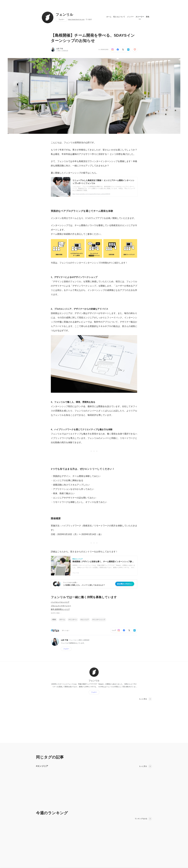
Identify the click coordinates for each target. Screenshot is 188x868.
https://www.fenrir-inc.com (76, 19)
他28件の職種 (56, 613)
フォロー (61, 19)
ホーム (109, 17)
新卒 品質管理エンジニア (60, 609)
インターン (73, 620)
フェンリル (64, 15)
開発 (54, 620)
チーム (63, 620)
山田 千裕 (60, 49)
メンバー (130, 17)
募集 (148, 17)
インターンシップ (99, 620)
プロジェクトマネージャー (61, 606)
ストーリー (140, 17)
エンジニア (85, 620)
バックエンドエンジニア (60, 602)
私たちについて (119, 17)
